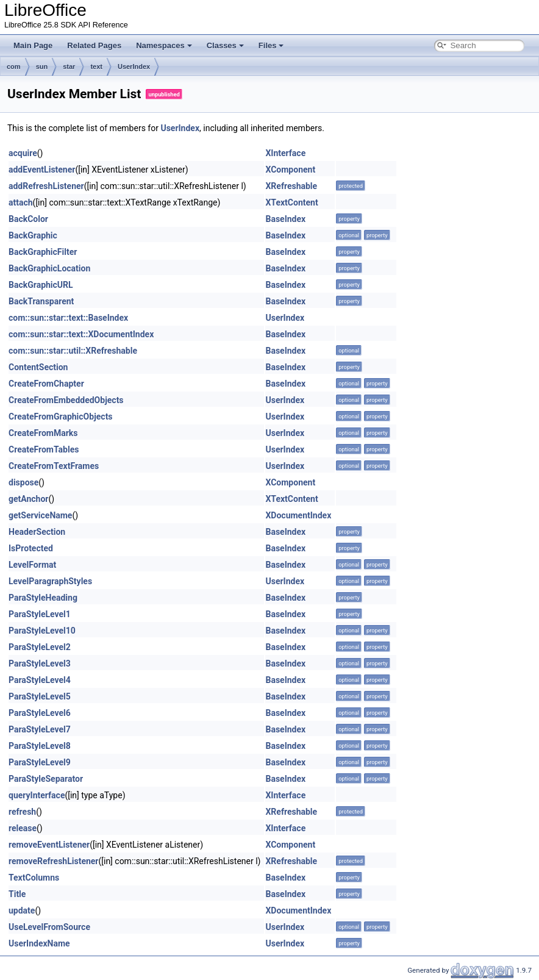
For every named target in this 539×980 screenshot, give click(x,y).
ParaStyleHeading (43, 598)
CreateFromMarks (43, 433)
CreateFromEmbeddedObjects (66, 400)
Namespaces (164, 45)
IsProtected (31, 548)
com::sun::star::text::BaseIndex (68, 318)
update (22, 910)
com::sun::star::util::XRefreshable (73, 351)
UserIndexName (39, 943)
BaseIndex (285, 219)
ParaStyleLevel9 (40, 762)
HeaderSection (37, 532)
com (14, 66)
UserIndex (134, 66)
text (96, 66)
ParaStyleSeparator (46, 779)
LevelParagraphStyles (50, 581)
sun (42, 66)
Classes (225, 45)
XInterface (285, 153)
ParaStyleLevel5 (40, 696)
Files (271, 45)
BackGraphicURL (41, 285)
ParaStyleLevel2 (40, 647)
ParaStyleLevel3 (40, 663)
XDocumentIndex (298, 515)
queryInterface (37, 795)
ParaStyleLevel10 (42, 631)
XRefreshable (291, 186)
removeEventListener (49, 845)
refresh (22, 812)
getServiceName (40, 515)
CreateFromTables (44, 449)
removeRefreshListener (53, 861)
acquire (23, 153)
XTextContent (291, 202)
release (23, 828)
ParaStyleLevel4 (40, 680)
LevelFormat (32, 565)
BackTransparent (41, 301)
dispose (23, 482)
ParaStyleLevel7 (40, 729)
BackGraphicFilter (43, 252)
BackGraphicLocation (49, 268)
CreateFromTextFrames (54, 466)
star (69, 66)
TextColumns (34, 878)
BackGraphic (33, 235)
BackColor (28, 219)
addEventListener (42, 170)
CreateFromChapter (46, 384)
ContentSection (38, 367)
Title (17, 894)
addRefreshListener (46, 186)
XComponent (290, 170)
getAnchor (29, 499)
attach (21, 202)
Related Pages (94, 45)
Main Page (33, 45)
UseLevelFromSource (49, 927)
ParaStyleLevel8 (40, 746)
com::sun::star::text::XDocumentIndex (81, 334)
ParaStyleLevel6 (40, 713)
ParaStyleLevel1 (40, 614)
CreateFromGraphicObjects (61, 417)
